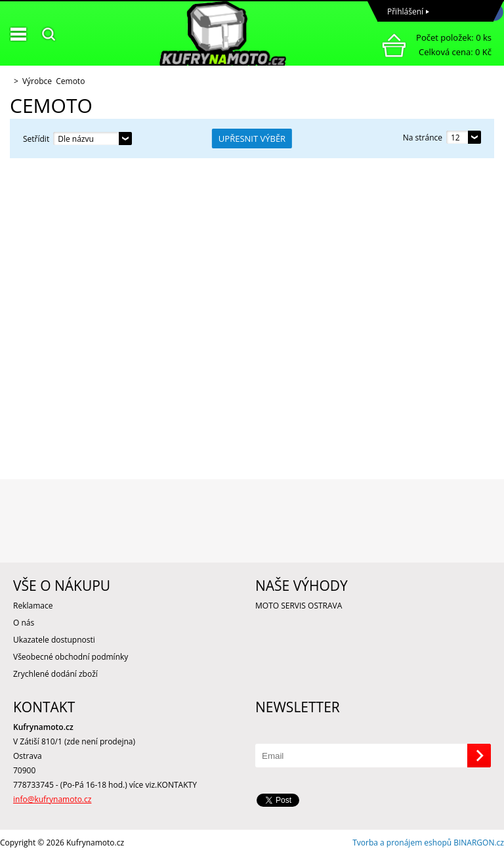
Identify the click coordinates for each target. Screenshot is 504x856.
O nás (24, 623)
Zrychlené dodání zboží (55, 674)
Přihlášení (405, 11)
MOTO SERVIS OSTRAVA (299, 606)
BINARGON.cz (479, 843)
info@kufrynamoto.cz (52, 799)
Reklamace (33, 606)
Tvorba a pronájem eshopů (402, 843)
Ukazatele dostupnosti (54, 640)
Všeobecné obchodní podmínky (71, 657)
